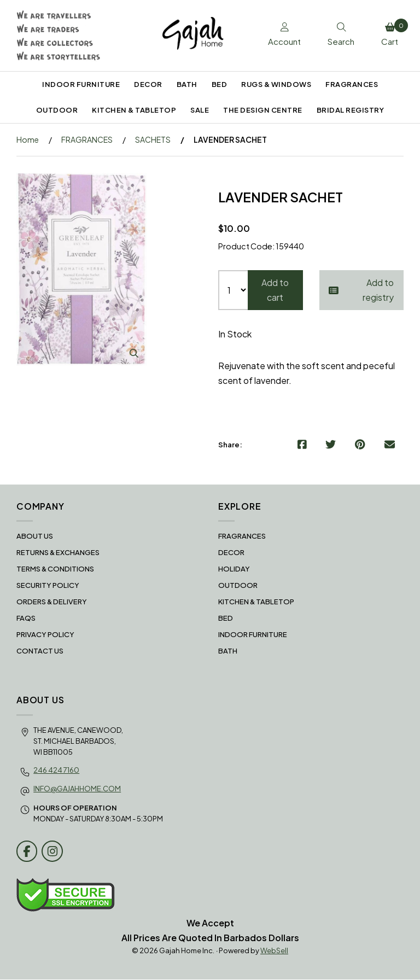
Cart (392, 33)
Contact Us (40, 651)
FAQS (26, 619)
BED (220, 84)
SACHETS (153, 139)
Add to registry (362, 290)
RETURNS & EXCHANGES (58, 553)
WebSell (274, 951)
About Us (35, 536)
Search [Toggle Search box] (338, 35)
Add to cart (275, 290)
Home (28, 139)
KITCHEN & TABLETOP (134, 110)
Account (279, 35)
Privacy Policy (45, 635)
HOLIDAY (234, 569)
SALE (200, 110)
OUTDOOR (57, 110)
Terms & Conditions (55, 569)
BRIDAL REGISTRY (351, 110)
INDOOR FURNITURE (81, 84)
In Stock (235, 334)
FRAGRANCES (352, 84)
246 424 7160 (56, 770)
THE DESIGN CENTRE (263, 110)
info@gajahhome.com (77, 789)
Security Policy (48, 586)
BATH (187, 84)
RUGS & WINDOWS (276, 84)
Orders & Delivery (52, 602)
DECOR (148, 84)
